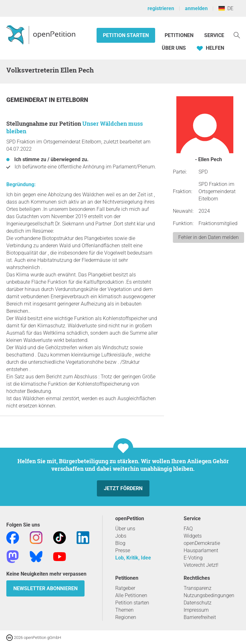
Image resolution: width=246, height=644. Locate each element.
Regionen (126, 617)
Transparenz (198, 588)
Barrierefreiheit (200, 617)
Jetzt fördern (123, 488)
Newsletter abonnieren (45, 588)
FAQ (188, 529)
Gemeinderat (28, 100)
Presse (123, 550)
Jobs (121, 536)
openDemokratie (202, 543)
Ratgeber (125, 588)
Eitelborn (72, 100)
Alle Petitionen (131, 595)
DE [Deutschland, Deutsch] (226, 8)
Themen (124, 610)
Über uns (125, 529)
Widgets (193, 536)
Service (214, 35)
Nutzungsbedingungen (209, 595)
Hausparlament (201, 550)
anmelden (196, 8)
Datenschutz (198, 603)
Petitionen (180, 35)
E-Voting (193, 558)
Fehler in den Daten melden (208, 237)
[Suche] (237, 35)
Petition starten (126, 35)
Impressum (196, 610)
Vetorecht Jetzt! (201, 565)
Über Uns (174, 48)
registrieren (161, 8)
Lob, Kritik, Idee (133, 558)
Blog (120, 543)
